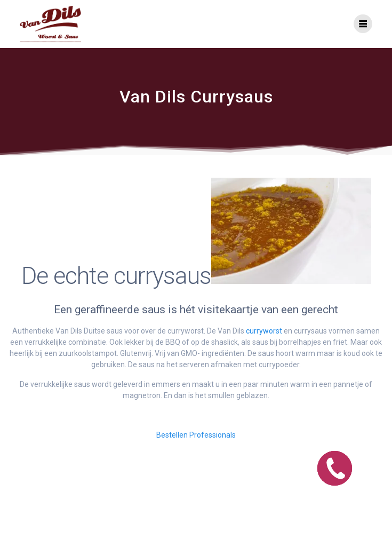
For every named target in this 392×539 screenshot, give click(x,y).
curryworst (264, 331)
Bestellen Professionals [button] (196, 435)
